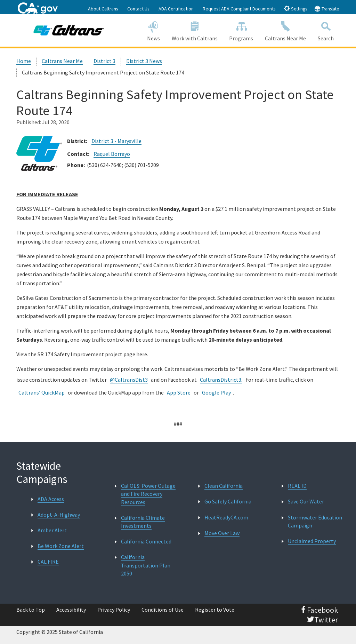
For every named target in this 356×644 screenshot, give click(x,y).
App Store (179, 392)
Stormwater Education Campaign (315, 521)
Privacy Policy (114, 610)
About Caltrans (103, 9)
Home (24, 61)
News (153, 30)
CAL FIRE (48, 562)
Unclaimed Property (312, 541)
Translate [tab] (327, 9)
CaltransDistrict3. (221, 380)
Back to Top (31, 610)
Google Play (216, 392)
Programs (241, 30)
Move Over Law (222, 533)
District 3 (104, 61)
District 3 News (144, 61)
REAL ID (297, 486)
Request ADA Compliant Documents (239, 9)
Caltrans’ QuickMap (42, 392)
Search (326, 30)
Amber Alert (52, 530)
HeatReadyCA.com (226, 517)
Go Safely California (228, 501)
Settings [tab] (295, 9)
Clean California (224, 486)
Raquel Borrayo (112, 154)
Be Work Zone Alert (61, 546)
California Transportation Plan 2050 (146, 565)
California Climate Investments (143, 522)
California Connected (146, 541)
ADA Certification (176, 9)
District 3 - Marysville (116, 141)
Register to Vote (215, 610)
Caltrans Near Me (285, 30)
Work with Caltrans (195, 30)
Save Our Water (306, 501)
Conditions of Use (163, 610)
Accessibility (71, 610)
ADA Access (51, 499)
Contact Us (138, 9)
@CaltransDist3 (129, 380)
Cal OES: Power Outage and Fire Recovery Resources (148, 494)
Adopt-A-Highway (59, 515)
